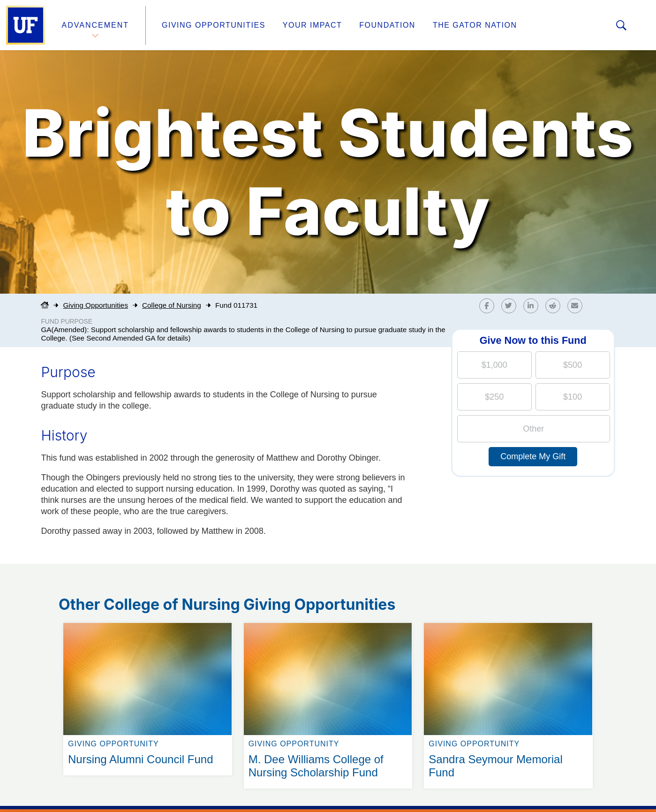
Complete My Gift (533, 456)
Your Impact (312, 25)
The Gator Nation (475, 25)
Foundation (387, 25)
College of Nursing (172, 305)
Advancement (96, 25)
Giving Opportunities (214, 25)
